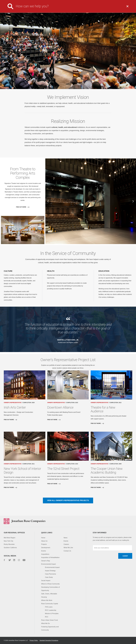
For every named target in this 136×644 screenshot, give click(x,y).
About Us (55, 8)
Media (73, 1)
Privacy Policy (34, 640)
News (65, 538)
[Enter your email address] (112, 548)
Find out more (21, 207)
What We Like (68, 548)
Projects (89, 8)
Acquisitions (45, 554)
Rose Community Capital (50, 604)
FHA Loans (49, 607)
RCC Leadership (51, 610)
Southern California (10, 548)
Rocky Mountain (9, 544)
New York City (8, 541)
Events (43, 551)
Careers (82, 1)
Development (46, 548)
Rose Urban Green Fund (49, 620)
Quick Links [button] (47, 533)
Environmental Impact (48, 564)
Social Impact (46, 581)
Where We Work (47, 600)
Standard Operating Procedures (49, 640)
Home (43, 538)
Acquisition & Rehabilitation (50, 557)
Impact (105, 8)
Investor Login (94, 1)
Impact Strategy (50, 571)
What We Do (72, 8)
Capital (119, 8)
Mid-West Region (10, 538)
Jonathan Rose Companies (16, 8)
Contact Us (108, 1)
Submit (125, 556)
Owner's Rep (46, 561)
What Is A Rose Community (50, 584)
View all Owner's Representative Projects (68, 500)
